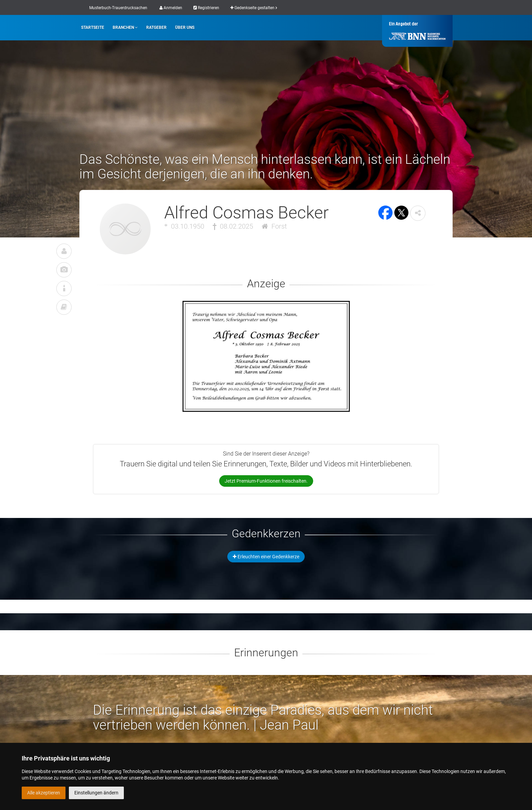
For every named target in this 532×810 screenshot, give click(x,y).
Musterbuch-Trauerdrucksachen (118, 8)
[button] (418, 213)
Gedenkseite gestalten (254, 8)
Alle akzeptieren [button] (44, 793)
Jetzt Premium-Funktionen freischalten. (266, 481)
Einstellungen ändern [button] (96, 793)
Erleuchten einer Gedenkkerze (266, 557)
